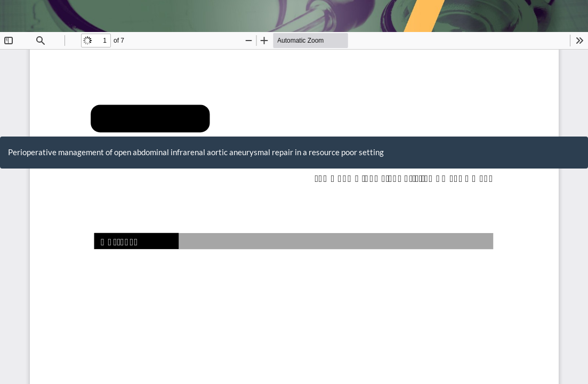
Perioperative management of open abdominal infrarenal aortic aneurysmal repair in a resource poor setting (196, 152)
